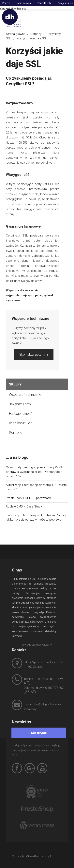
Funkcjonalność (21, 413)
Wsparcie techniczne (25, 394)
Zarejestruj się (65, 3)
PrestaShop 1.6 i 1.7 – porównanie (29, 498)
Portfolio (16, 433)
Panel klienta (44, 3)
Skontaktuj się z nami (34, 354)
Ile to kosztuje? (20, 423)
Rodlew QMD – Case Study (24, 506)
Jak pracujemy (20, 404)
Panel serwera (24, 3)
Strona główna (16, 34)
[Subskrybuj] (39, 733)
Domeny (36, 34)
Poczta (6, 3)
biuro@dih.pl (40, 704)
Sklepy (15, 384)
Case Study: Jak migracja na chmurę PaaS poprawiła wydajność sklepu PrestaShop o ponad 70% (34, 472)
